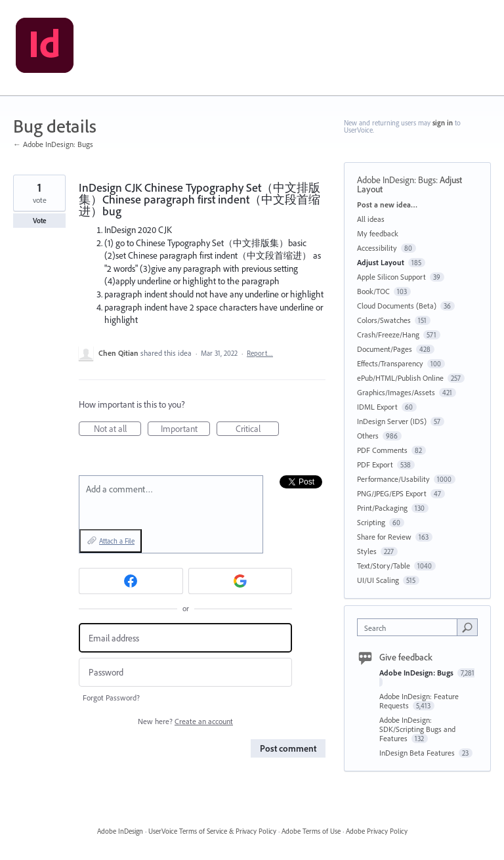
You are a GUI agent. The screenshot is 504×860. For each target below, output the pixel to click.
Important (186, 429)
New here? (185, 721)
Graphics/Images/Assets (396, 392)
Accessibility (377, 248)
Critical (258, 429)
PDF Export (375, 464)
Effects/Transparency (390, 363)
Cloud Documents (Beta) (397, 306)
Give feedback (406, 657)
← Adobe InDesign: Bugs (53, 144)
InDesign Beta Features (418, 753)
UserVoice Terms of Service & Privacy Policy (212, 831)
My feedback (378, 233)
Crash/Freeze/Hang (388, 334)
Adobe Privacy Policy (377, 831)
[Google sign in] (241, 581)
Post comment (288, 748)
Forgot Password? (111, 698)
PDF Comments (382, 450)
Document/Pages (385, 349)
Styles (367, 551)
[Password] (185, 673)
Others (368, 436)
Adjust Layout (381, 262)
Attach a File (117, 541)
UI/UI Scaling (378, 580)
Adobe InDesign (120, 831)
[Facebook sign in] (131, 581)
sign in (443, 123)
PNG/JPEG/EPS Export (392, 493)
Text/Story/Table (384, 566)
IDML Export (377, 407)
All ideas (371, 219)
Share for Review (384, 537)
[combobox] (410, 627)
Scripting (371, 522)
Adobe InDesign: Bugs (396, 180)
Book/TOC (373, 291)
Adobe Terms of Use (311, 831)
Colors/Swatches (384, 320)
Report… (260, 353)
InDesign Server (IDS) (392, 421)
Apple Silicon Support (391, 277)
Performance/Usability (393, 479)
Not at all (118, 429)
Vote (40, 221)
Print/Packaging (382, 508)
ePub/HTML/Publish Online (400, 378)
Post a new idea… (387, 204)
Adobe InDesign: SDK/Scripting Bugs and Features (417, 729)
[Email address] (185, 638)
